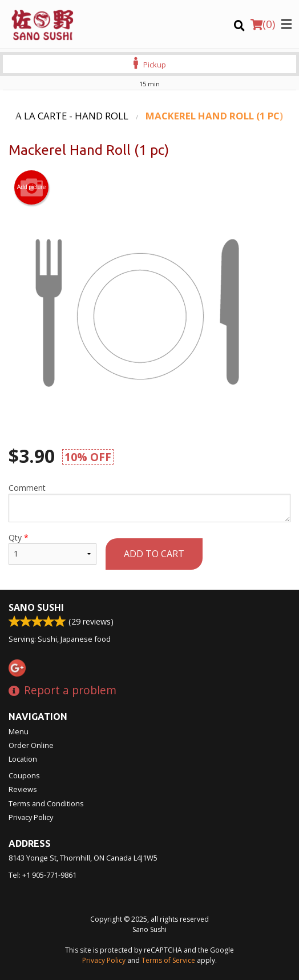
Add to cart (154, 554)
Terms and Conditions (46, 803)
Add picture (32, 187)
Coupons (24, 775)
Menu (19, 731)
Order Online (31, 745)
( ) (263, 24)
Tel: (43, 875)
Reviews (23, 789)
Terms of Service (168, 960)
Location (23, 759)
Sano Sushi (36, 607)
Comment (149, 502)
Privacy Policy (31, 817)
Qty (52, 548)
